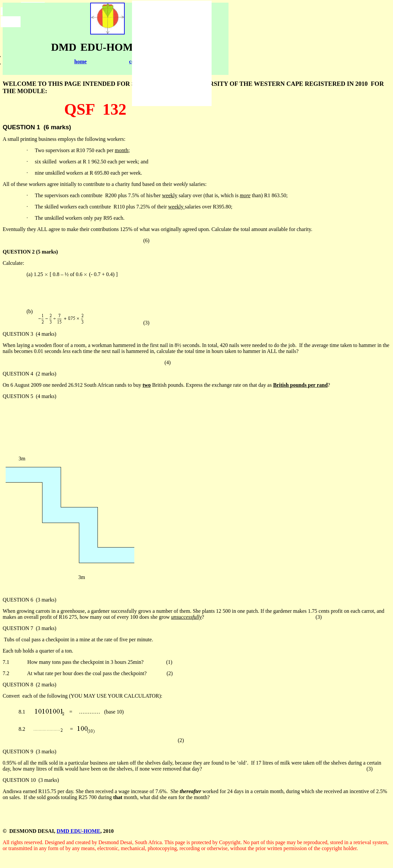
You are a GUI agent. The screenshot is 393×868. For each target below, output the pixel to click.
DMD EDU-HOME (79, 831)
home (80, 61)
